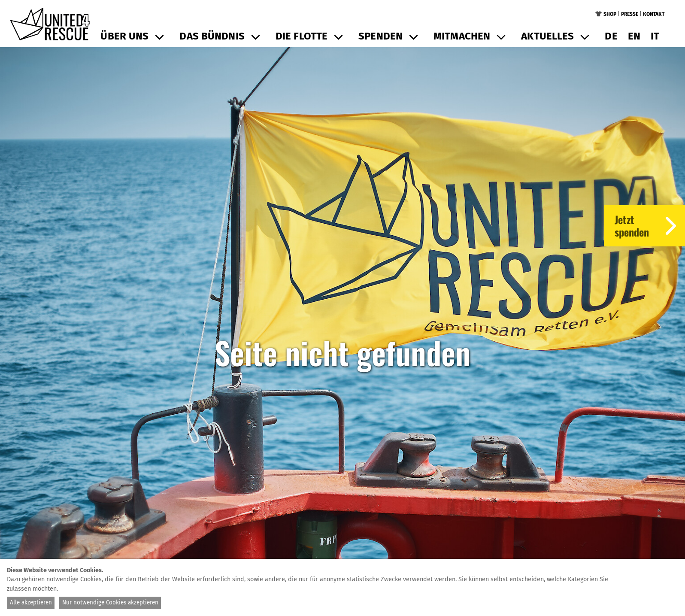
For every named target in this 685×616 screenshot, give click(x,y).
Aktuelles (547, 36)
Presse (630, 14)
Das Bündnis (212, 36)
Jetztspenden (650, 226)
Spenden (380, 36)
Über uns (124, 36)
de (611, 36)
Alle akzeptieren (31, 603)
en (634, 36)
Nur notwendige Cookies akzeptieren (110, 603)
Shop (610, 14)
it (655, 36)
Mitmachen (462, 36)
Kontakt (654, 14)
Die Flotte (302, 36)
